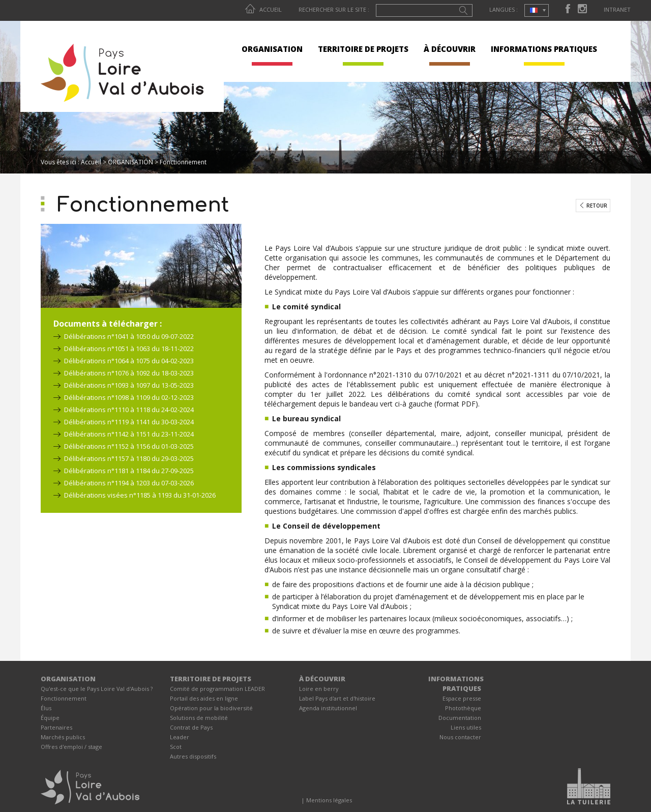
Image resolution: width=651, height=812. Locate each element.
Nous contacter (460, 737)
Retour (597, 206)
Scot (176, 747)
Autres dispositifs (193, 756)
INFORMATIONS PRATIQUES (544, 49)
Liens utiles (466, 727)
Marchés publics (63, 737)
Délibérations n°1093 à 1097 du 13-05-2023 (129, 385)
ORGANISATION (272, 49)
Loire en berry (319, 689)
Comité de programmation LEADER (217, 689)
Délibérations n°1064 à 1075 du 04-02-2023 (129, 361)
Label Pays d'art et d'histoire (337, 698)
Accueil (263, 9)
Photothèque (463, 708)
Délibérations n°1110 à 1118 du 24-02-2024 (129, 410)
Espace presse (462, 698)
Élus (46, 708)
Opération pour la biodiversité (211, 708)
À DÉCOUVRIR (450, 49)
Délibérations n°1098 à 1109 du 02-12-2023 (129, 397)
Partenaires (56, 727)
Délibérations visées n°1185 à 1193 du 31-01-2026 (140, 495)
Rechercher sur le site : (334, 9)
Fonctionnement (64, 698)
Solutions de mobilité (199, 718)
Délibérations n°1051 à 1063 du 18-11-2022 (129, 349)
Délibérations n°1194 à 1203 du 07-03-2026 (129, 483)
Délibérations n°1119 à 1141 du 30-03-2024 (129, 422)
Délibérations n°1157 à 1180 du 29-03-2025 (129, 458)
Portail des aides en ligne (204, 698)
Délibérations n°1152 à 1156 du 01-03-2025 (129, 446)
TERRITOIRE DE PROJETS (363, 49)
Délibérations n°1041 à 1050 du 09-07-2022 (129, 336)
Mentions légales (329, 800)
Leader (180, 737)
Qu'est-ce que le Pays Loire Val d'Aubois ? (97, 689)
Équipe (50, 718)
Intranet (617, 9)
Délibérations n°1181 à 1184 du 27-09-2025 (129, 471)
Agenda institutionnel (328, 708)
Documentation (460, 718)
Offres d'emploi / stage (71, 747)
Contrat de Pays (191, 727)
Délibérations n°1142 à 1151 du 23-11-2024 (129, 434)
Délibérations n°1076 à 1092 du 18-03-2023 (129, 373)
